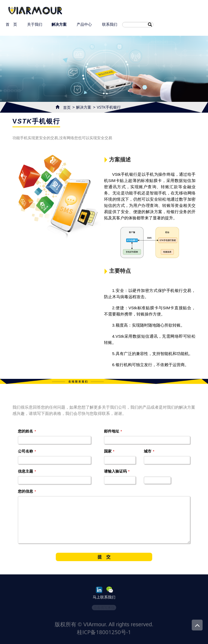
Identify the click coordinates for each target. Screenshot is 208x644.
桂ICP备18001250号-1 (104, 636)
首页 (65, 107)
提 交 (104, 557)
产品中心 (84, 24)
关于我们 (34, 24)
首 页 (11, 24)
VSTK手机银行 (109, 107)
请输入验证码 (117, 471)
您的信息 (27, 491)
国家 (109, 451)
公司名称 (27, 451)
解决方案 (59, 24)
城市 (149, 451)
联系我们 (110, 24)
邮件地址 (113, 431)
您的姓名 (27, 431)
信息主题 (27, 471)
